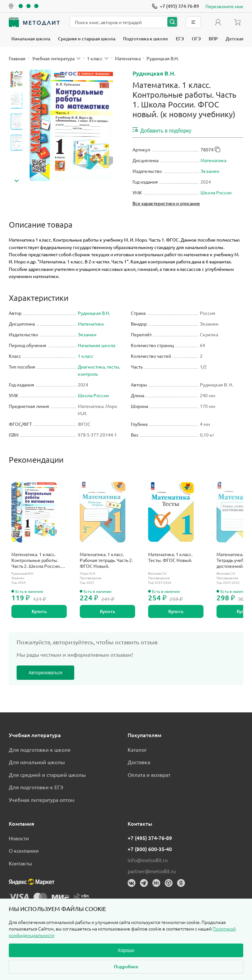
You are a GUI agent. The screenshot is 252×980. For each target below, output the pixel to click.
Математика (213, 160)
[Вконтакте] (132, 883)
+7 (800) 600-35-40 (150, 849)
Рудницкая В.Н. (154, 73)
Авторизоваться (45, 673)
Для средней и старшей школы (47, 775)
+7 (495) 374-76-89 (150, 838)
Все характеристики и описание (166, 203)
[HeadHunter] (156, 883)
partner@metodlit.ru (152, 871)
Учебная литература (35, 735)
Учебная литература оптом (42, 800)
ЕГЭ (180, 39)
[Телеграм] (144, 883)
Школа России (216, 192)
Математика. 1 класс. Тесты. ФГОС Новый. (170, 557)
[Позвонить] (175, 6)
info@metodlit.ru (148, 860)
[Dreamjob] (169, 883)
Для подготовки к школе (40, 749)
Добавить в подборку (162, 130)
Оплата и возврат (149, 775)
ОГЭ (196, 39)
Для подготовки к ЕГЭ (36, 787)
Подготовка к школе (146, 39)
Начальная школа (31, 39)
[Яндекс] (181, 883)
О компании (24, 850)
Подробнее (126, 966)
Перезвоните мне (224, 6)
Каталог (137, 749)
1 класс (86, 356)
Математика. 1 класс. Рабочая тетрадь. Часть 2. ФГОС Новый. (106, 560)
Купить (39, 611)
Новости (19, 838)
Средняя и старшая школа (87, 39)
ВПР (213, 39)
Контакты (20, 863)
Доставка (139, 762)
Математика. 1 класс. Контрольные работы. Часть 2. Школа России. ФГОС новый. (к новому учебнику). (37, 560)
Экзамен (210, 171)
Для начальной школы (37, 762)
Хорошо (126, 950)
